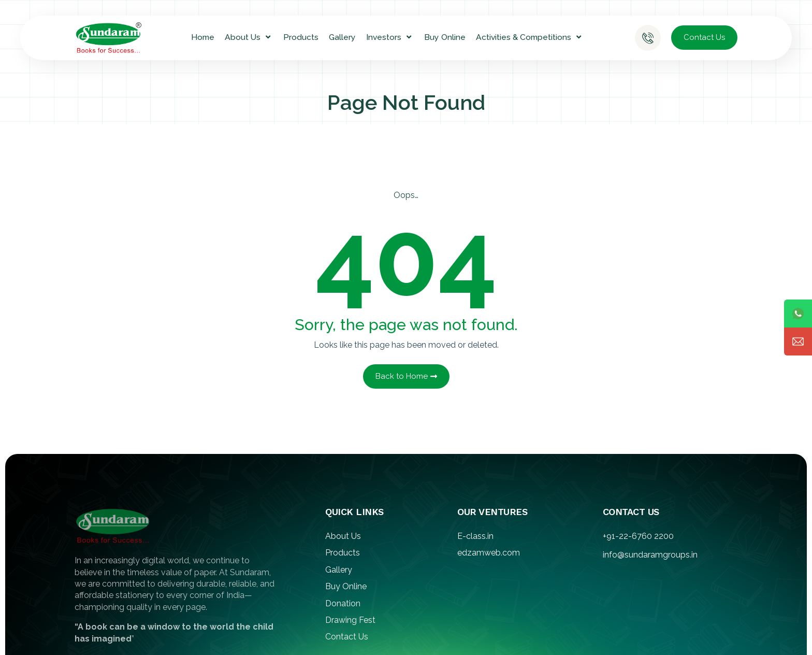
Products (301, 37)
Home (203, 37)
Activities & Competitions (530, 37)
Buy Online (445, 37)
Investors (390, 37)
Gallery (342, 37)
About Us (249, 37)
